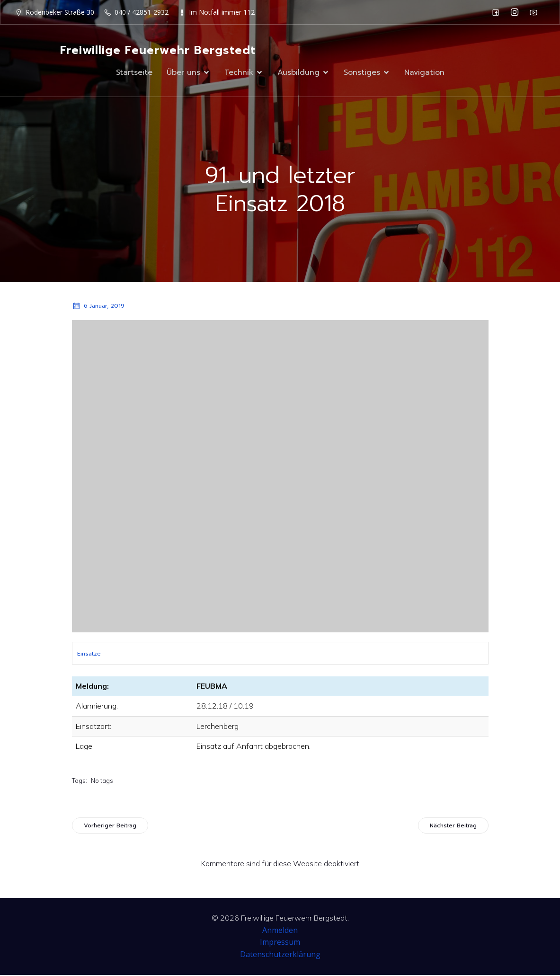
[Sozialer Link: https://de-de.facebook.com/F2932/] (498, 12)
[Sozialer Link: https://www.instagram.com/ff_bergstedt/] (517, 12)
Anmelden (280, 931)
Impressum (280, 943)
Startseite (134, 73)
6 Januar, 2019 (98, 307)
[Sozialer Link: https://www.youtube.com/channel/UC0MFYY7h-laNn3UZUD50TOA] (536, 12)
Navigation (424, 73)
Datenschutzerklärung (280, 955)
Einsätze (89, 655)
